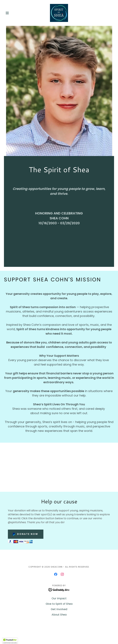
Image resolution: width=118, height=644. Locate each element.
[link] (59, 13)
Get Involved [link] (59, 609)
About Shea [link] (59, 615)
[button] (12, 13)
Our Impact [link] (59, 598)
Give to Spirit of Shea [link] (59, 604)
